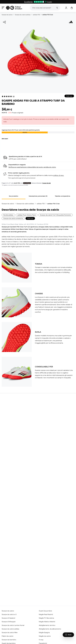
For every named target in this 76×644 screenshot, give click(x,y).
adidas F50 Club (48, 15)
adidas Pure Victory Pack (27, 215)
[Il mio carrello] (72, 8)
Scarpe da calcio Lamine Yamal (13, 625)
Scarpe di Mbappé (9, 622)
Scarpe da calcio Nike (10, 632)
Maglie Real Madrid (46, 614)
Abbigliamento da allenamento (50, 629)
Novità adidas (8, 215)
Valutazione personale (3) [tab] (38, 196)
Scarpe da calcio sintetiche (13, 218)
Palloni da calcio (8, 636)
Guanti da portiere (45, 611)
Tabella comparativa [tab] (62, 196)
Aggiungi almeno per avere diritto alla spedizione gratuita (21, 130)
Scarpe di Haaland (8, 618)
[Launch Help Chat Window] (68, 635)
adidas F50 (36, 15)
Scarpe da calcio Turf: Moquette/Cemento (56, 215)
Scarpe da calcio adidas (23, 15)
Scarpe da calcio (7, 15)
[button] (38, 166)
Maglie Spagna (44, 632)
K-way (41, 640)
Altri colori (5, 139)
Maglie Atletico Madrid (47, 622)
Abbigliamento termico (47, 625)
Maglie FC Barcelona (46, 618)
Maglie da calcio (45, 636)
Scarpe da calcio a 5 (9, 614)
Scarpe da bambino (9, 640)
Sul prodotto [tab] (14, 196)
